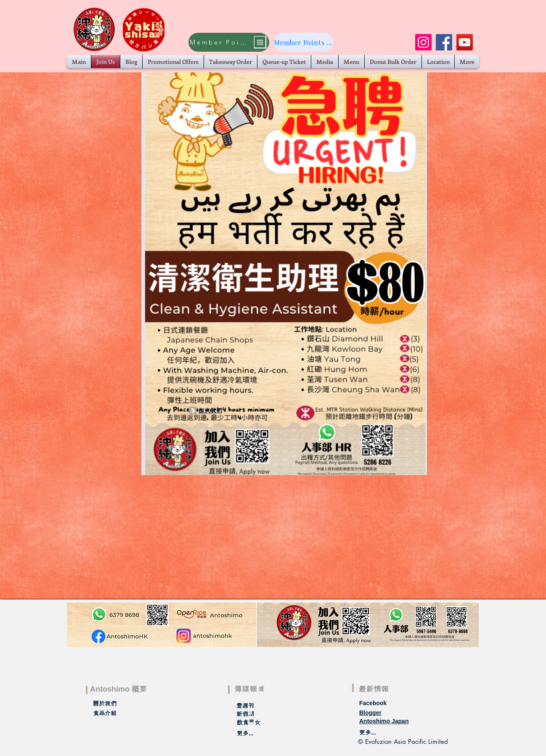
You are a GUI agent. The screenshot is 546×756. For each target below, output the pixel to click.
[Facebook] (444, 42)
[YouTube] (465, 42)
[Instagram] (423, 42)
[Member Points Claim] (229, 42)
